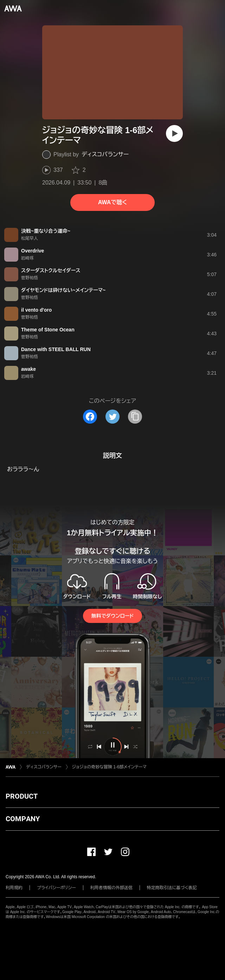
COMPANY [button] (23, 819)
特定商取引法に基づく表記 (172, 888)
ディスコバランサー (105, 154)
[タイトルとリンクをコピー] (135, 417)
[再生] (174, 133)
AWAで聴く (112, 202)
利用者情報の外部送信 (111, 888)
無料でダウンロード (112, 616)
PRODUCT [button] (22, 796)
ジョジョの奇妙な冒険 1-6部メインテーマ (109, 767)
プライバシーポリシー (56, 888)
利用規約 (14, 888)
